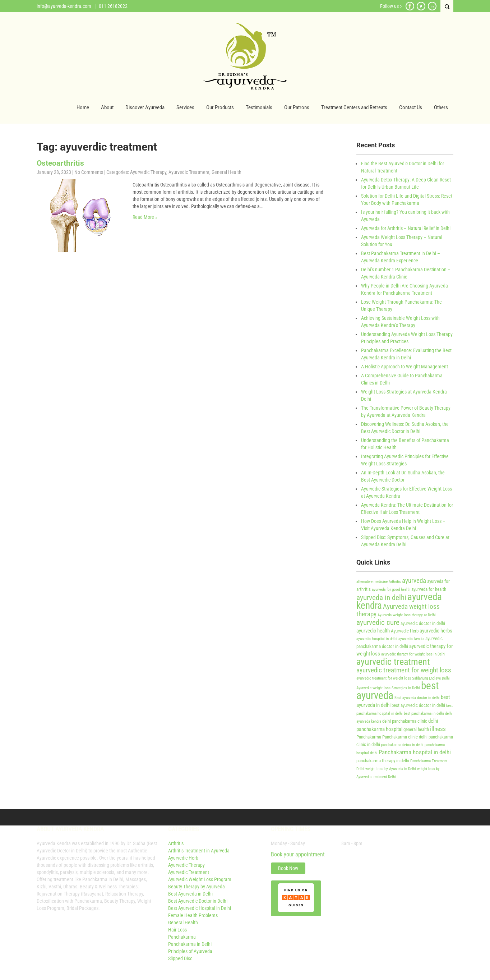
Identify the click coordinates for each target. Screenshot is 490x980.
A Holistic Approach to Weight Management (405, 367)
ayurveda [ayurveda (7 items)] (414, 581)
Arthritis (176, 843)
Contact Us (411, 107)
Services (185, 107)
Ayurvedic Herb (183, 858)
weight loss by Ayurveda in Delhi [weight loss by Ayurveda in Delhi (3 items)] (391, 769)
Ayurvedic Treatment (189, 172)
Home (83, 107)
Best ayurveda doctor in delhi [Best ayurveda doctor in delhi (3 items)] (417, 698)
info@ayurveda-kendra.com (64, 6)
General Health (226, 172)
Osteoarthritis (60, 163)
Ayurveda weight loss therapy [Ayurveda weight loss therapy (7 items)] (398, 610)
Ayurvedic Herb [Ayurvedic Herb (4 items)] (405, 631)
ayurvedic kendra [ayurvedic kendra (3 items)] (411, 639)
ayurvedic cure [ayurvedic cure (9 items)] (378, 622)
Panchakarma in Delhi (190, 944)
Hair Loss (177, 930)
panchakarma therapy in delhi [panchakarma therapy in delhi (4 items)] (383, 761)
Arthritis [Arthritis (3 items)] (395, 582)
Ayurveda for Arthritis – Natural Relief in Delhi (406, 228)
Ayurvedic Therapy (148, 172)
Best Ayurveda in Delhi (190, 894)
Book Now (288, 868)
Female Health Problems (193, 915)
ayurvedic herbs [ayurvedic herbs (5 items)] (436, 631)
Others (441, 107)
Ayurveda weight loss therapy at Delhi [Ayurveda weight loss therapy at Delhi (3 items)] (407, 615)
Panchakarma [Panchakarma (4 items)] (369, 737)
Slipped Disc (180, 958)
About (107, 107)
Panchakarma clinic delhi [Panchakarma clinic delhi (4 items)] (405, 737)
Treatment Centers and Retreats (354, 107)
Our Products (220, 107)
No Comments (89, 172)
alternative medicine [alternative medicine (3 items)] (372, 582)
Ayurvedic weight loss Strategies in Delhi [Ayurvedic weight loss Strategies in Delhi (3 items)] (388, 688)
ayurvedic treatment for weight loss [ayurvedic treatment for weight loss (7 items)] (404, 670)
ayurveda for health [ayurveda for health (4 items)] (429, 589)
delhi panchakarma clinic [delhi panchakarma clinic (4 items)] (405, 721)
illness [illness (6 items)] (438, 729)
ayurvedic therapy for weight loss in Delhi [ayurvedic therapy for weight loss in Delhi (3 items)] (413, 654)
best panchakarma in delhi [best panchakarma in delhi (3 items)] (424, 714)
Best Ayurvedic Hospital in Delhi (200, 908)
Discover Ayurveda (145, 107)
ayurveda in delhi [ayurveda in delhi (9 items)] (381, 597)
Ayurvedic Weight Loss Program (200, 879)
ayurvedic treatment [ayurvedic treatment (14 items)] (393, 662)
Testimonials (259, 107)
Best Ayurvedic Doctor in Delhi (198, 901)
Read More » (145, 217)
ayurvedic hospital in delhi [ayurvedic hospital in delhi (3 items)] (377, 639)
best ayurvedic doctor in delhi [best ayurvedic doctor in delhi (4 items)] (418, 705)
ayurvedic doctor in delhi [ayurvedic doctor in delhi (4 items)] (423, 623)
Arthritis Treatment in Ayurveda (199, 851)
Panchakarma (182, 937)
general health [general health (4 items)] (416, 729)
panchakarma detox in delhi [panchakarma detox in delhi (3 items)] (402, 745)
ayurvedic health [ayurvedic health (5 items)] (373, 631)
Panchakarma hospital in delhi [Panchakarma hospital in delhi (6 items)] (415, 752)
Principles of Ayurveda (190, 951)
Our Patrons (297, 107)
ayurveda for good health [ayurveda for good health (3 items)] (391, 590)
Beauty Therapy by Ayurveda (197, 887)
